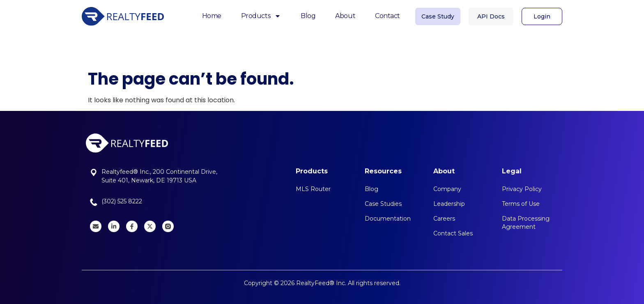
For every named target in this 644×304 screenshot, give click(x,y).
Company (447, 189)
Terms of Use (521, 204)
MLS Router (313, 189)
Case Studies (383, 204)
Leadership (449, 204)
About (345, 15)
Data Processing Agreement (526, 223)
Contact (388, 15)
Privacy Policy (522, 189)
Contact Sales (453, 233)
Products (261, 16)
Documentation (388, 219)
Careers (444, 219)
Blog (308, 15)
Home (212, 15)
